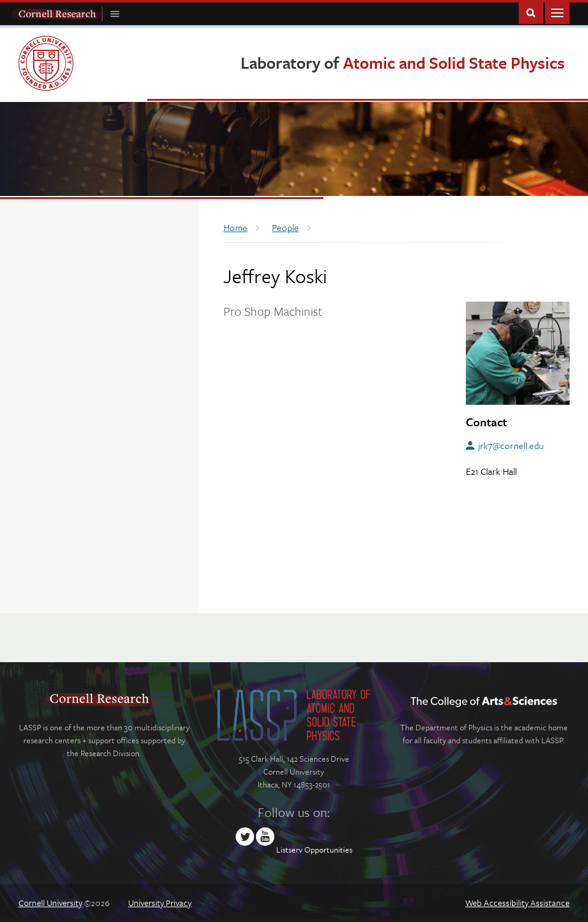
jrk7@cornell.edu (511, 445)
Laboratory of (403, 63)
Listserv (289, 850)
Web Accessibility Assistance (517, 903)
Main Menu (557, 12)
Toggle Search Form (531, 12)
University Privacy (160, 903)
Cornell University (50, 903)
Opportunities (328, 850)
